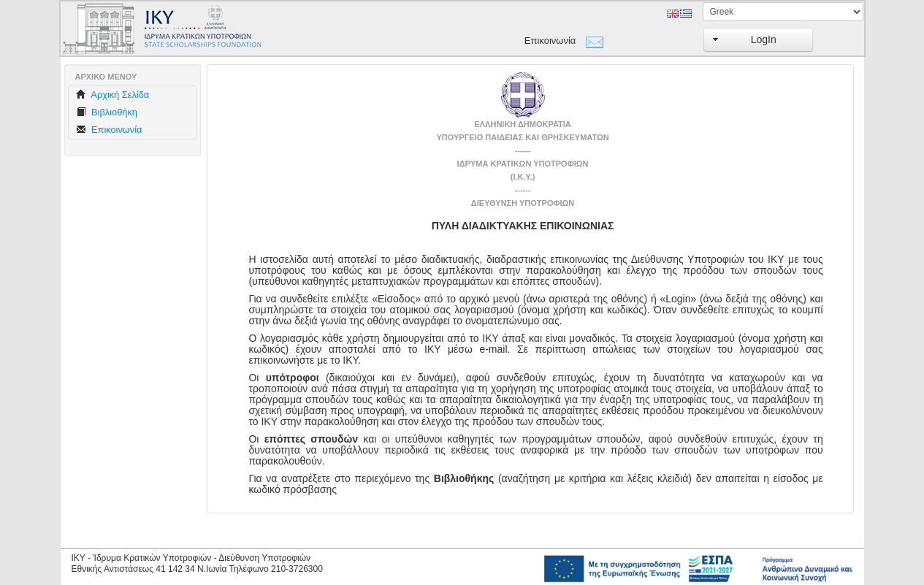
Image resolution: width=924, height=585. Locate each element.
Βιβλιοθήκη (107, 112)
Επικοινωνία (550, 41)
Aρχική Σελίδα (113, 95)
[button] (758, 40)
